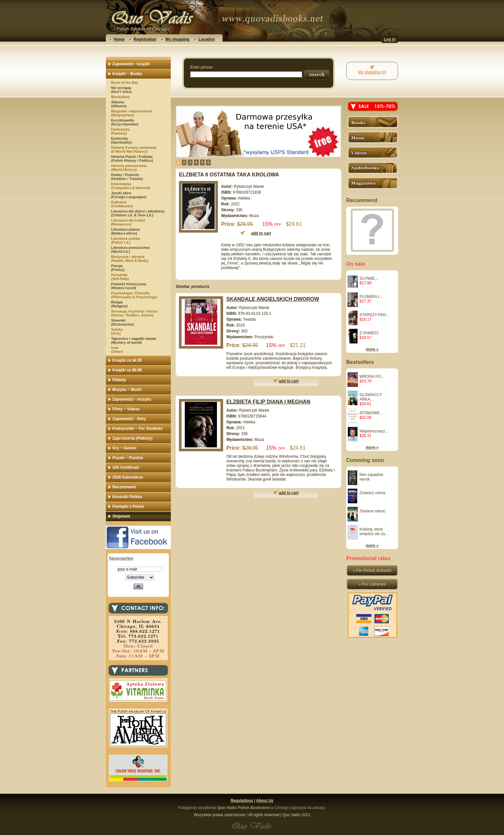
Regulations (242, 801)
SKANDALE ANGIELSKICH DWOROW (273, 299)
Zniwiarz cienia (372, 493)
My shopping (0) (372, 72)
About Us (265, 801)
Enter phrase (202, 67)
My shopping (177, 39)
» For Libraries (372, 584)
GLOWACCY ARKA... (371, 397)
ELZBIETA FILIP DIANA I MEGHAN (268, 402)
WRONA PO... (372, 377)
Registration (145, 39)
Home (119, 39)
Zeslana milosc (372, 511)
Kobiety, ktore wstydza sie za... (374, 532)
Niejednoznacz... (374, 431)
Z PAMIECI (369, 333)
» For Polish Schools (372, 571)
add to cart (289, 381)
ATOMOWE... (371, 413)
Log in (390, 39)
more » (372, 349)
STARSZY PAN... (374, 315)
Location (207, 39)
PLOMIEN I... (371, 297)
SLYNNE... (369, 278)
